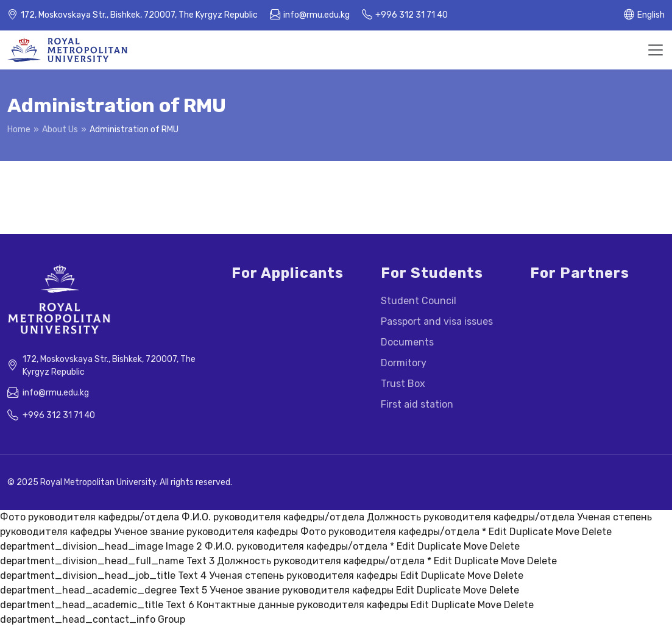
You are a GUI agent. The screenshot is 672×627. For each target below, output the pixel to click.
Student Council (419, 301)
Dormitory (404, 363)
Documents (407, 342)
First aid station (417, 404)
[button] (644, 15)
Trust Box (403, 384)
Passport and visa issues (437, 321)
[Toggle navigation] (656, 50)
